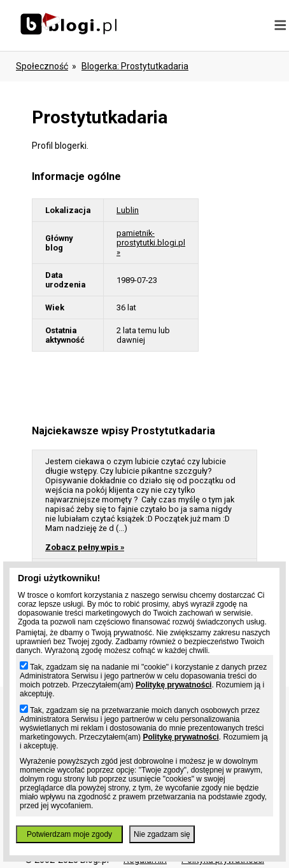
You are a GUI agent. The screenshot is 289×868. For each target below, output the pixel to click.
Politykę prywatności (173, 685)
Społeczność (42, 66)
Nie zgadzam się (162, 834)
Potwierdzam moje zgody (69, 834)
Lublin (128, 210)
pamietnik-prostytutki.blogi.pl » (151, 243)
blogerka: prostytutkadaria (135, 66)
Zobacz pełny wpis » (85, 547)
